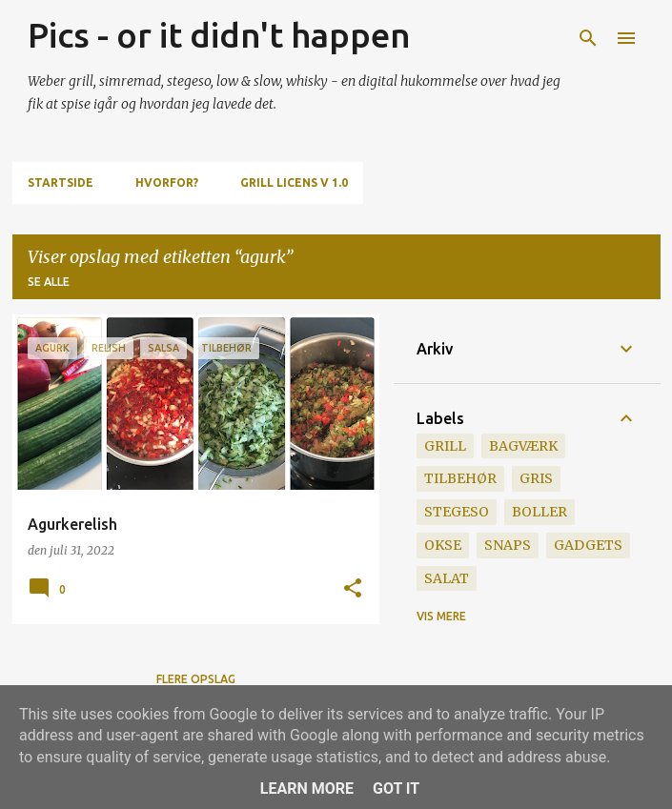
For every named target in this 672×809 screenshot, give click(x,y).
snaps (508, 545)
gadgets (588, 545)
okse (443, 545)
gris (536, 478)
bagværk (523, 446)
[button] (353, 589)
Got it (396, 789)
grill (445, 446)
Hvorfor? (167, 182)
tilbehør (460, 478)
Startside (61, 182)
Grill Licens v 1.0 (294, 182)
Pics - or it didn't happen (219, 35)
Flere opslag (196, 679)
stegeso (457, 512)
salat (447, 578)
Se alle (49, 282)
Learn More (307, 789)
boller (540, 512)
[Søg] (588, 38)
